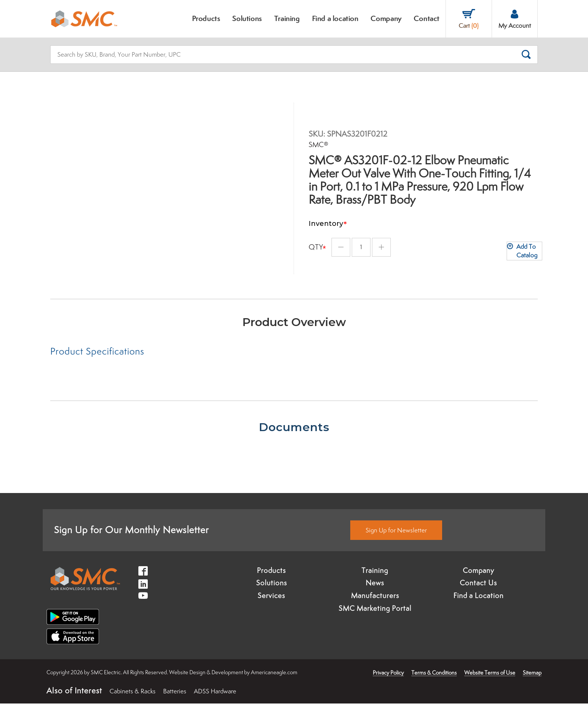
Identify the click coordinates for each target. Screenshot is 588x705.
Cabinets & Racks (133, 693)
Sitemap (532, 674)
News (375, 585)
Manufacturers (375, 597)
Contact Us (478, 585)
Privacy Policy (388, 674)
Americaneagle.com (274, 674)
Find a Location (478, 597)
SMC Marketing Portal (375, 610)
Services (271, 597)
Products (271, 572)
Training (375, 572)
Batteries (175, 693)
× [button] (99, 672)
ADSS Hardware (215, 693)
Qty (316, 242)
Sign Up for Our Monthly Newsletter (131, 531)
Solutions (271, 585)
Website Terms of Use (490, 674)
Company (478, 572)
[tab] (172, 353)
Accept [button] (50, 688)
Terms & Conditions (434, 674)
